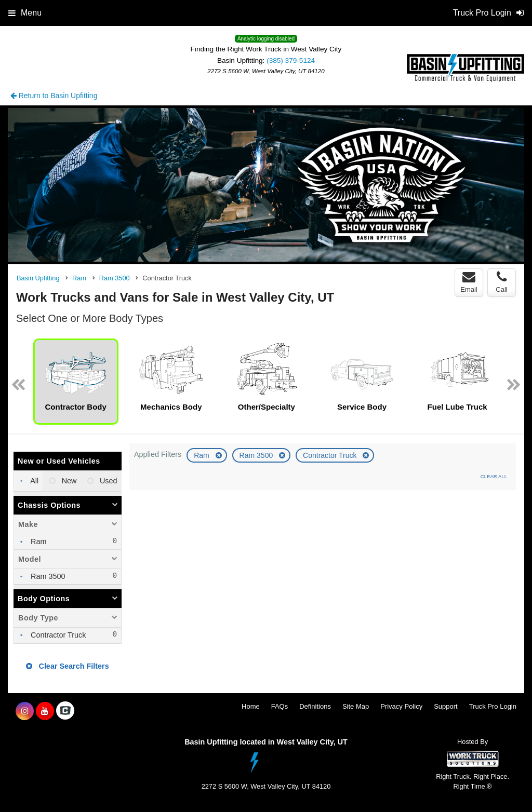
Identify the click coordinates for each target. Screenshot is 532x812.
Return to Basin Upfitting (54, 96)
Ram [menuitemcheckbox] (37, 542)
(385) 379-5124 (291, 60)
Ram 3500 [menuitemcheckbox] (47, 576)
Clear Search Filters (67, 666)
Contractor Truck (331, 455)
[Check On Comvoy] (65, 711)
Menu (25, 13)
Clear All (494, 476)
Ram (202, 455)
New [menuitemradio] (68, 481)
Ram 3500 (257, 455)
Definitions (315, 706)
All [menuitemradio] (34, 481)
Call (501, 282)
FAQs (280, 706)
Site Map (356, 706)
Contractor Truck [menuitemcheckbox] (57, 635)
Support (446, 706)
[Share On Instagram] (25, 711)
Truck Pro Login (493, 706)
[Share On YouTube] (45, 711)
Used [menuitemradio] (108, 481)
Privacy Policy (401, 706)
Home (251, 706)
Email (469, 282)
